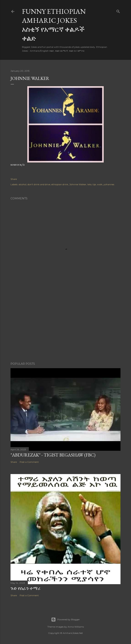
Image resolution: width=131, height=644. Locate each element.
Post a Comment (29, 462)
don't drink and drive (39, 184)
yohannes (109, 184)
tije (94, 184)
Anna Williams (76, 627)
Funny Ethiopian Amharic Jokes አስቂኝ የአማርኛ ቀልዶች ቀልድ (54, 25)
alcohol (22, 184)
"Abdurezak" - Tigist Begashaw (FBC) (53, 455)
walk (100, 184)
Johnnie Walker (78, 184)
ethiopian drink (60, 184)
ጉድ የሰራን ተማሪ (25, 588)
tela (89, 184)
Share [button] (14, 179)
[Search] (118, 11)
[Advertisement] (65, 326)
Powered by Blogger (65, 620)
